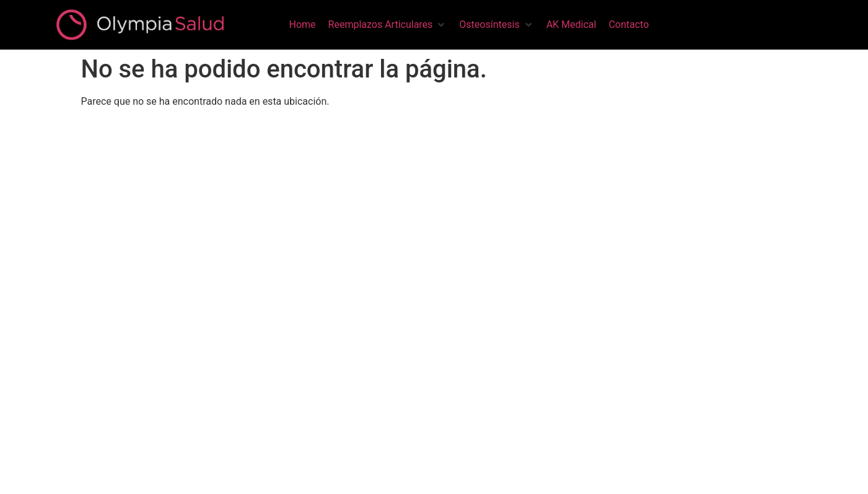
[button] (388, 25)
